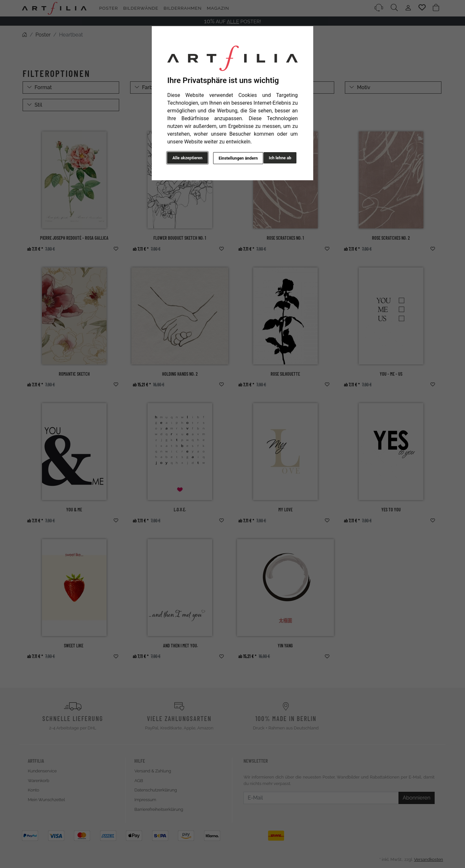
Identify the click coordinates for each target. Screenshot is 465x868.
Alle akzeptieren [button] (187, 158)
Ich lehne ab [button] (280, 158)
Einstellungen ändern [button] (235, 158)
